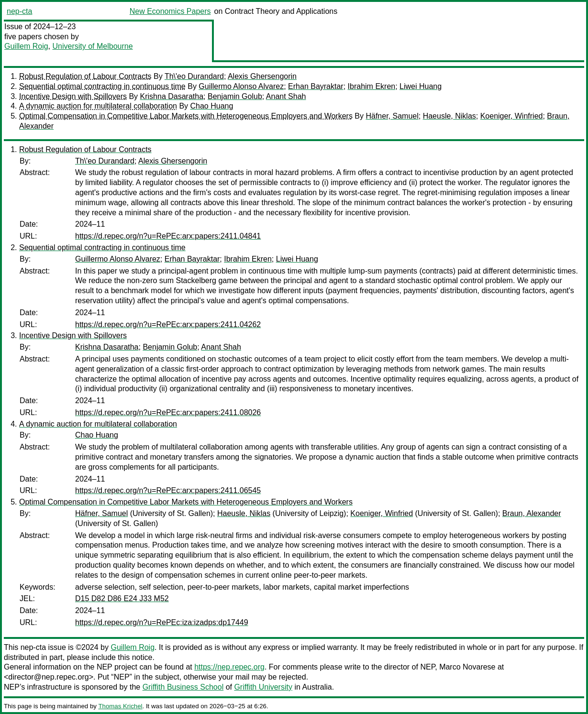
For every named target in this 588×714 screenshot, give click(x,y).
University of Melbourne (92, 46)
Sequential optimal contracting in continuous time (102, 86)
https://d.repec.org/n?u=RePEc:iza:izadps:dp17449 (162, 622)
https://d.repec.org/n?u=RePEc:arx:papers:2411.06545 (168, 490)
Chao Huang (212, 106)
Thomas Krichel (120, 706)
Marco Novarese (467, 667)
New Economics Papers (170, 11)
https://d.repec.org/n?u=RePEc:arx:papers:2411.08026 (168, 412)
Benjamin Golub (235, 96)
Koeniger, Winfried (512, 116)
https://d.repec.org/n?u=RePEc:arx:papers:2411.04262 (168, 324)
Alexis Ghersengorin (262, 76)
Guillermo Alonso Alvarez (241, 86)
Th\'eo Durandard (194, 76)
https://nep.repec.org (229, 667)
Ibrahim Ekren (372, 86)
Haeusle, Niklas (449, 116)
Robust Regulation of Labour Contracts (85, 76)
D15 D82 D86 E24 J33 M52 (122, 599)
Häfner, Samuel (392, 116)
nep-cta (19, 11)
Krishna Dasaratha (172, 96)
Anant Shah (286, 96)
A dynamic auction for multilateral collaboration (98, 106)
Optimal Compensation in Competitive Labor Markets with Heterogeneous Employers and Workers (186, 116)
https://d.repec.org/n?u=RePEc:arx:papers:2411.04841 (168, 236)
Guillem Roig (26, 46)
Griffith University (263, 687)
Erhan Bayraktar (316, 86)
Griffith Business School (183, 687)
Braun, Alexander (532, 513)
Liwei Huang (421, 86)
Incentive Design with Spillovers (73, 96)
